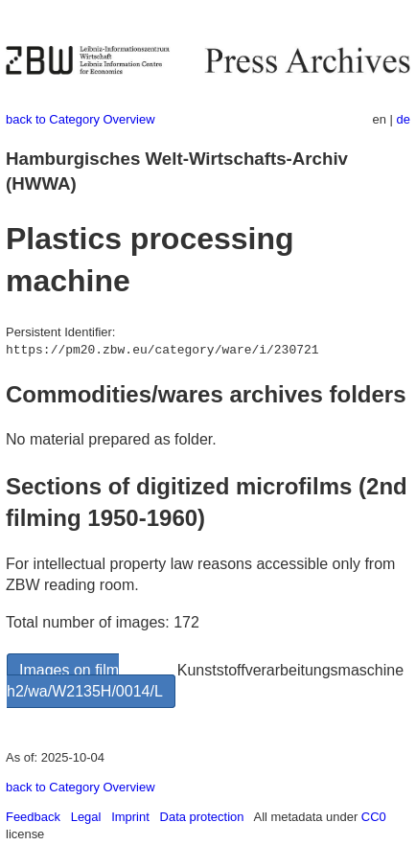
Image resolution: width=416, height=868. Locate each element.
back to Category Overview (81, 119)
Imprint (130, 817)
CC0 (374, 817)
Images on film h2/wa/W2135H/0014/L (85, 681)
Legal (86, 817)
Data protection (202, 817)
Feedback (33, 817)
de (404, 119)
